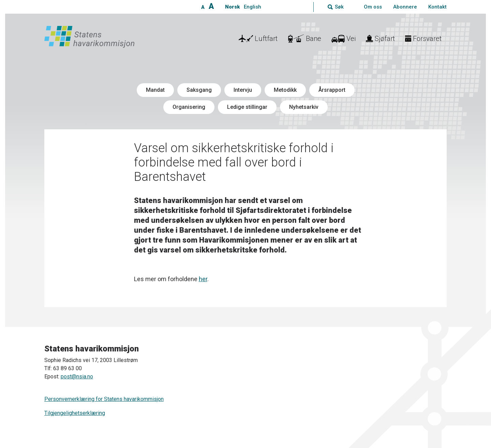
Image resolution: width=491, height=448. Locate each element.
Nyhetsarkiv (304, 107)
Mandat (155, 90)
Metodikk (285, 90)
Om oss (373, 7)
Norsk (232, 7)
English (252, 7)
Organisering (189, 107)
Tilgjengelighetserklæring (75, 413)
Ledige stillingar (247, 107)
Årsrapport (332, 90)
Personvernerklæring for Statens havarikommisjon (104, 399)
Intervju (243, 90)
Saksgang (199, 90)
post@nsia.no (77, 377)
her (203, 279)
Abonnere (405, 7)
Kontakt (437, 7)
